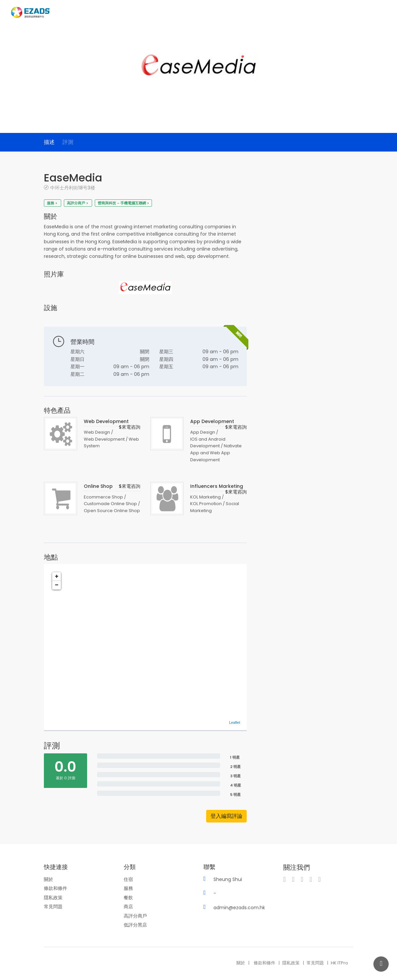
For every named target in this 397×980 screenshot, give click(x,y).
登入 (383, 13)
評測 (68, 142)
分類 (323, 13)
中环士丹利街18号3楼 (73, 188)
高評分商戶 (135, 916)
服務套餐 (343, 13)
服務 (128, 888)
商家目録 (302, 13)
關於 (49, 879)
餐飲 (128, 898)
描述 (49, 142)
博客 (364, 13)
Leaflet (235, 722)
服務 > (53, 203)
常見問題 (53, 907)
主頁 (282, 13)
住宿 (128, 879)
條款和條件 (56, 888)
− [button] (57, 585)
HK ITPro (339, 963)
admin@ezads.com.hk (239, 908)
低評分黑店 (135, 925)
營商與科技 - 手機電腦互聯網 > (123, 203)
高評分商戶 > (78, 203)
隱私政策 (53, 898)
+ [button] (57, 577)
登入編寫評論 (226, 816)
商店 (128, 907)
